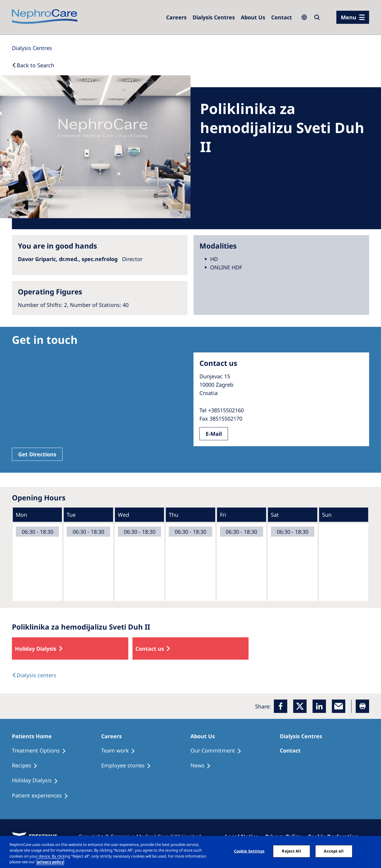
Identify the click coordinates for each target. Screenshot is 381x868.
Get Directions (37, 454)
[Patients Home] (35, 736)
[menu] (353, 17)
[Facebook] (281, 706)
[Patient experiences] (43, 796)
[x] (300, 706)
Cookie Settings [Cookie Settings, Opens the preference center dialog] (249, 851)
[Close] (371, 851)
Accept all (334, 851)
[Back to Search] (33, 65)
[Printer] (362, 706)
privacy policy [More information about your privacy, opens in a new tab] (50, 862)
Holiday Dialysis (36, 649)
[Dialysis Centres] (176, 17)
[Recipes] (27, 766)
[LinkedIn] (319, 706)
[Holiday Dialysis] (38, 780)
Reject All (291, 851)
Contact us (150, 649)
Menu (349, 17)
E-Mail (214, 434)
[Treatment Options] (42, 751)
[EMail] (339, 706)
